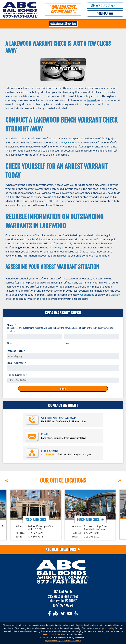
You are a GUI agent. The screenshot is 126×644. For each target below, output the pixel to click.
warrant (116, 295)
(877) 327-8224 (63, 605)
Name (12, 325)
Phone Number (17, 375)
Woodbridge (87, 295)
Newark (92, 100)
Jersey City (55, 247)
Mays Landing (69, 142)
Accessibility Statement (53, 634)
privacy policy (108, 628)
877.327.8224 (105, 6)
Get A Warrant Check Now (63, 24)
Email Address (16, 363)
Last (67, 343)
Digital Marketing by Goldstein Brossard (63, 640)
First (9, 343)
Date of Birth (16, 351)
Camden (40, 201)
